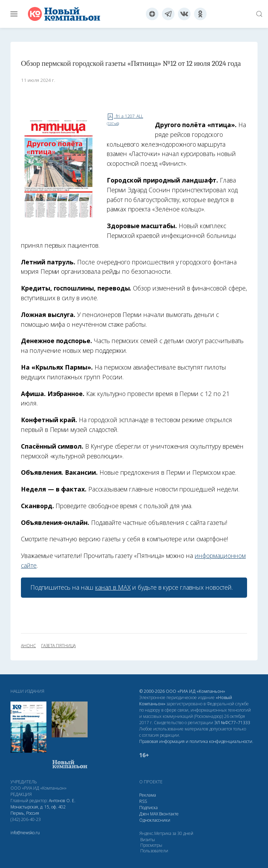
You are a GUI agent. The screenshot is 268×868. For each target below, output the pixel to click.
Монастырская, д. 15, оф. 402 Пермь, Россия (38, 810)
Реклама (148, 795)
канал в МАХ (113, 587)
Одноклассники (155, 820)
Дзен (144, 814)
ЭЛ (232, 723)
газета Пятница (58, 646)
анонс (28, 646)
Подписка (148, 808)
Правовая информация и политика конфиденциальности (196, 741)
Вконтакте (169, 814)
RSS (143, 801)
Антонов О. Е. (62, 801)
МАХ (154, 814)
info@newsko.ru (25, 833)
